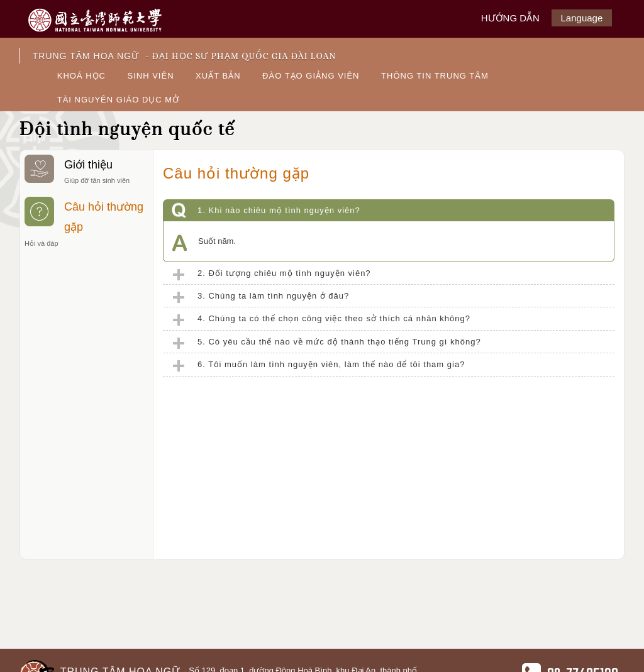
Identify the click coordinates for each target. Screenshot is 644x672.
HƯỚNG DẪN (510, 18)
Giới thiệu (86, 171)
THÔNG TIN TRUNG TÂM (435, 76)
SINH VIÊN (151, 76)
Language (582, 18)
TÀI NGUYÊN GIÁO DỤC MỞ (118, 100)
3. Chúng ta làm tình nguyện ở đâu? (273, 296)
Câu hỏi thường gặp (86, 223)
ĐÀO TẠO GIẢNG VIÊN (311, 76)
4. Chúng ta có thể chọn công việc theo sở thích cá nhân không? (334, 318)
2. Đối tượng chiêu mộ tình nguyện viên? (284, 273)
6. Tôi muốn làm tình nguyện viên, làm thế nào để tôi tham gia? (331, 364)
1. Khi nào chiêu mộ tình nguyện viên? (279, 210)
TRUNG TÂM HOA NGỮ (185, 56)
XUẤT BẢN (218, 76)
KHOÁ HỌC (81, 76)
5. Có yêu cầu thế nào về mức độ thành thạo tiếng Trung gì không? (339, 342)
